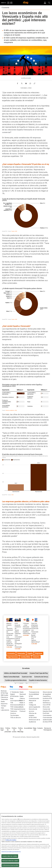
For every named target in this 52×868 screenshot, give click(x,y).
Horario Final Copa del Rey (39, 673)
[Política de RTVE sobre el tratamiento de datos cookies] (14, 730)
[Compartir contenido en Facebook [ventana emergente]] (18, 83)
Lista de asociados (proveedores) (11, 852)
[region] (26, 841)
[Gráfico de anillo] (26, 215)
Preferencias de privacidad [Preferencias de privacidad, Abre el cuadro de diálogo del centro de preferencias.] (10, 865)
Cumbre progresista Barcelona (16, 680)
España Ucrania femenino (38, 680)
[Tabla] (26, 397)
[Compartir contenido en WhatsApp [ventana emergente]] (30, 83)
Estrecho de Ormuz (41, 677)
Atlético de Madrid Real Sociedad (16, 673)
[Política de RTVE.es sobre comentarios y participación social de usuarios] (48, 729)
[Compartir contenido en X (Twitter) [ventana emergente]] (22, 83)
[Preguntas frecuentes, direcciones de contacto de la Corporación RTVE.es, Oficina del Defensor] (40, 728)
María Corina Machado (12, 677)
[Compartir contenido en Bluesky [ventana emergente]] (26, 83)
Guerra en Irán (27, 677)
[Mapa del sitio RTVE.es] (35, 729)
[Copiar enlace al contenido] (34, 83)
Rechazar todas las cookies (10, 861)
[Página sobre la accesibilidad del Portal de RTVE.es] (28, 728)
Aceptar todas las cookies (10, 856)
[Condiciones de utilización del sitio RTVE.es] (2, 729)
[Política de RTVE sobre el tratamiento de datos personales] (8, 730)
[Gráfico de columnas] (26, 474)
